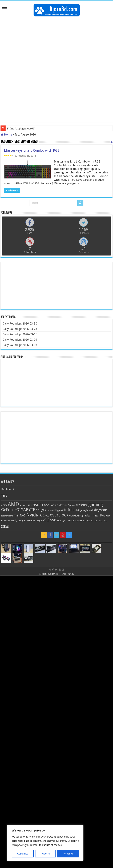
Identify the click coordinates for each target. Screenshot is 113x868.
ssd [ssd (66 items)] (53, 520)
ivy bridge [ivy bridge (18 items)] (78, 510)
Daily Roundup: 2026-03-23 (20, 329)
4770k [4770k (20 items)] (4, 505)
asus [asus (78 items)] (37, 505)
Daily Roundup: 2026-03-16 (20, 334)
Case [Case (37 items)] (46, 505)
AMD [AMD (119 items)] (13, 504)
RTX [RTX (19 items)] (8, 521)
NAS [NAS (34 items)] (23, 515)
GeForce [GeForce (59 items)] (8, 510)
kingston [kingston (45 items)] (100, 510)
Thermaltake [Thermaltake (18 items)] (72, 521)
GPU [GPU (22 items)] (38, 510)
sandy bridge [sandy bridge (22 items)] (18, 520)
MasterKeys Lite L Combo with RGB (32, 150)
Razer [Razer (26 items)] (96, 516)
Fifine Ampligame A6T (21, 129)
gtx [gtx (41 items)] (44, 510)
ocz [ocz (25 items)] (47, 516)
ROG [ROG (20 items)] (3, 521)
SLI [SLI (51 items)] (47, 520)
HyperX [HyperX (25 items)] (59, 510)
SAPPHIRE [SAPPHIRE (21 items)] (30, 521)
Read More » (12, 190)
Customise (23, 854)
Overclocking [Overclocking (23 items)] (76, 516)
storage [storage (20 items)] (61, 521)
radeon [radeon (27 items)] (88, 516)
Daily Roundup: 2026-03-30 (20, 323)
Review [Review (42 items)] (105, 515)
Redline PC (8, 489)
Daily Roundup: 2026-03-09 (20, 340)
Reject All (46, 854)
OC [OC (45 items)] (42, 515)
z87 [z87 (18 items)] (97, 521)
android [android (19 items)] (23, 505)
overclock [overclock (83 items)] (59, 515)
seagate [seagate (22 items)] (40, 520)
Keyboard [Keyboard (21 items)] (88, 510)
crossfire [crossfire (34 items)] (82, 505)
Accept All (68, 854)
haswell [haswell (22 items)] (51, 510)
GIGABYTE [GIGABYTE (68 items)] (26, 510)
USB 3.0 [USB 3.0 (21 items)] (82, 521)
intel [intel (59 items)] (68, 510)
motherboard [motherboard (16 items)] (7, 516)
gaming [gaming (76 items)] (96, 505)
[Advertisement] (56, 44)
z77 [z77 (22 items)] (93, 520)
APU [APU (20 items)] (30, 505)
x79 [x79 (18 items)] (88, 521)
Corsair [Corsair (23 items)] (72, 505)
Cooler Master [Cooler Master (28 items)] (58, 505)
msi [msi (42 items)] (16, 515)
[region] (45, 843)
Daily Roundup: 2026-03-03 (20, 345)
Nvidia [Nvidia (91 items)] (33, 515)
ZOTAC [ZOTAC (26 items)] (103, 520)
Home (6, 134)
